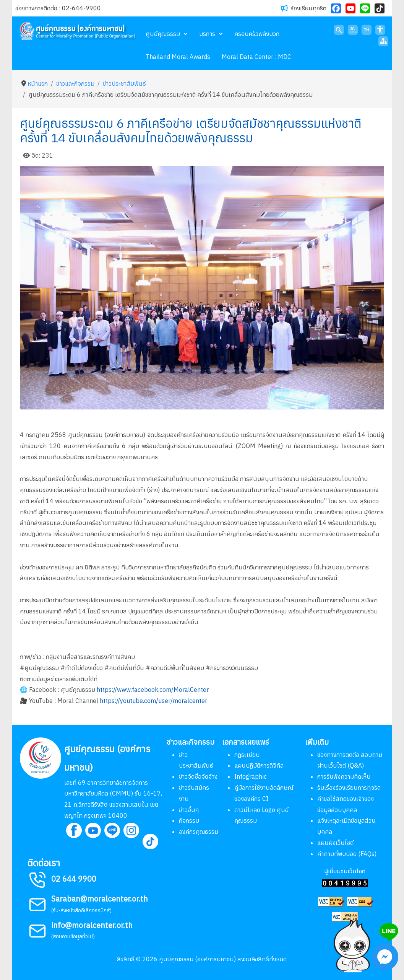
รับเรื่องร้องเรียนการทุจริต (349, 788)
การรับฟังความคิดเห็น (344, 776)
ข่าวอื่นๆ (189, 810)
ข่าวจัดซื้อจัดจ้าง (198, 776)
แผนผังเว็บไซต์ (335, 843)
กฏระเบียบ (247, 755)
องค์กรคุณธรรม (199, 832)
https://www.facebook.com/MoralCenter (153, 690)
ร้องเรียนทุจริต (308, 8)
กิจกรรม (189, 820)
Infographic (251, 776)
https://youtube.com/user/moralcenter (153, 701)
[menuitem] (167, 34)
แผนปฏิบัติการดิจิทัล (259, 765)
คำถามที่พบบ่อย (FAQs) (347, 854)
